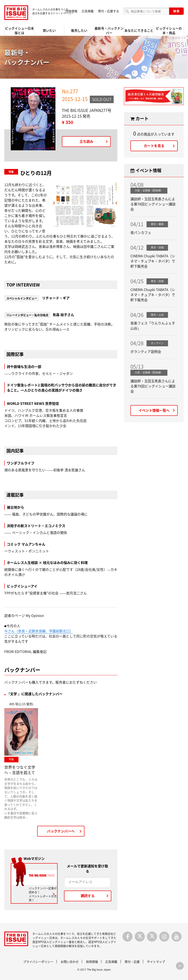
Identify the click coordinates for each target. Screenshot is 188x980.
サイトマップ (156, 962)
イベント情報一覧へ (154, 410)
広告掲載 (88, 11)
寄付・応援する (109, 11)
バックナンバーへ (61, 831)
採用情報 (92, 962)
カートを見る (154, 146)
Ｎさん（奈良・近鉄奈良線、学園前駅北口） (39, 631)
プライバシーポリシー (38, 962)
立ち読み (86, 141)
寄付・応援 (132, 962)
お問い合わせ (70, 962)
